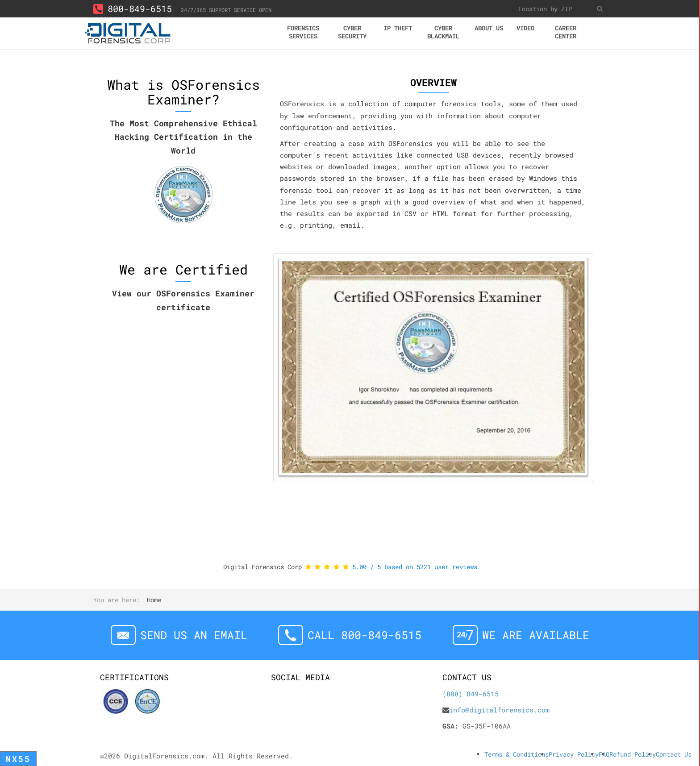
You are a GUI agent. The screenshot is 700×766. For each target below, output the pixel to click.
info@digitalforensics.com (499, 710)
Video (525, 28)
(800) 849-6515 (471, 694)
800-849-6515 (133, 8)
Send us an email (194, 635)
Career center (566, 32)
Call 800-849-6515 (365, 635)
